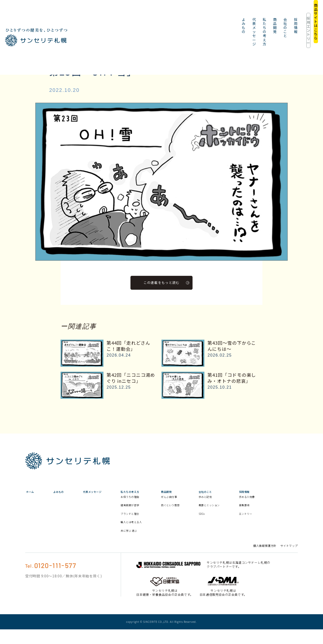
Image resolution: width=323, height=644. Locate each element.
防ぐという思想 (196, 513)
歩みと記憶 (237, 502)
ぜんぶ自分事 (196, 502)
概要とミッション (241, 513)
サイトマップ (289, 560)
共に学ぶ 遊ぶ (149, 545)
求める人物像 (285, 504)
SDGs (233, 523)
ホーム (30, 492)
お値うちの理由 (151, 506)
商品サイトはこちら (302, 13)
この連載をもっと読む (167, 282)
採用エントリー (265, 13)
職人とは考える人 (151, 534)
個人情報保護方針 (265, 560)
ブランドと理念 (151, 523)
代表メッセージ (126, 13)
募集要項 (283, 515)
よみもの (99, 13)
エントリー (285, 523)
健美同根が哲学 (151, 515)
